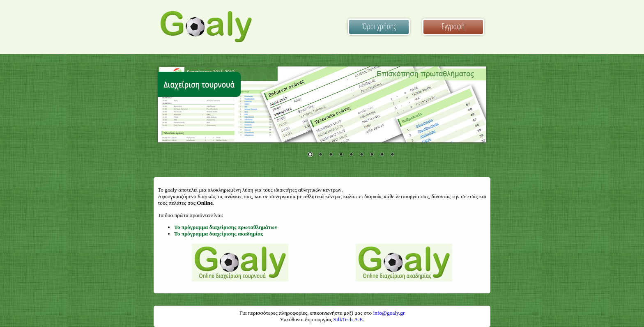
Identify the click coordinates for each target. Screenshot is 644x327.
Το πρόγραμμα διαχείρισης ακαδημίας (218, 234)
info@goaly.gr (389, 313)
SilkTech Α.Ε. (349, 319)
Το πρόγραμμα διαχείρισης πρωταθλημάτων (226, 227)
